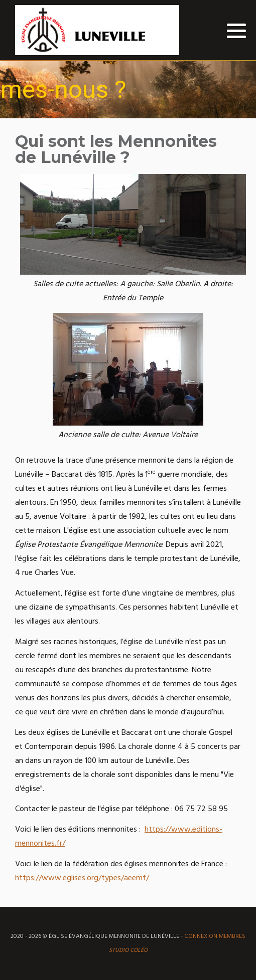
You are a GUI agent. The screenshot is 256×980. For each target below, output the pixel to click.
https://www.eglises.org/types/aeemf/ (82, 878)
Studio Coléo (128, 950)
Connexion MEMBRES (215, 936)
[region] (128, 90)
